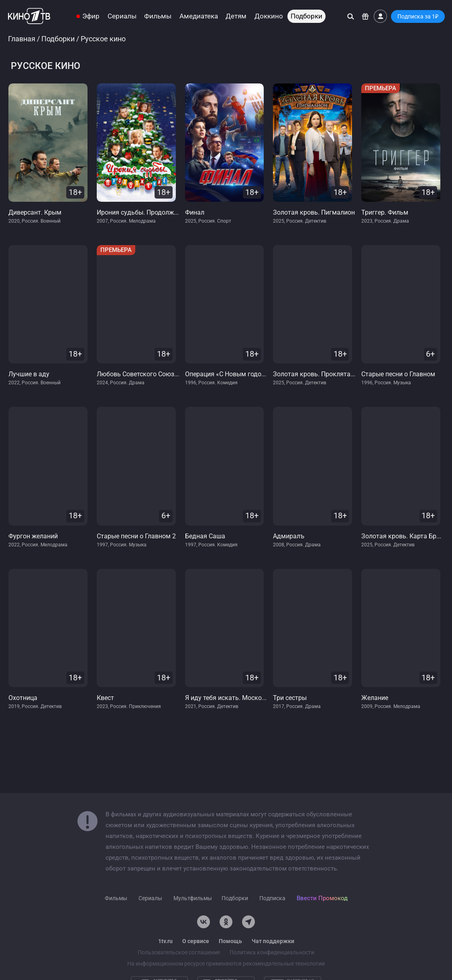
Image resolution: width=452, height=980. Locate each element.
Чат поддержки (273, 941)
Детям (236, 16)
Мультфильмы (193, 898)
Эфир (91, 16)
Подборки (306, 16)
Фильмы (158, 16)
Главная (22, 39)
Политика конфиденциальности (272, 952)
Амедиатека (199, 16)
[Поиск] (351, 16)
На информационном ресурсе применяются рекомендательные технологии (226, 964)
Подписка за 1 (418, 16)
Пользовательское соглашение (179, 952)
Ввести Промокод (322, 898)
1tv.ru (165, 941)
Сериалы (122, 16)
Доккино (269, 16)
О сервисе (196, 941)
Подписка (272, 898)
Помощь (230, 941)
